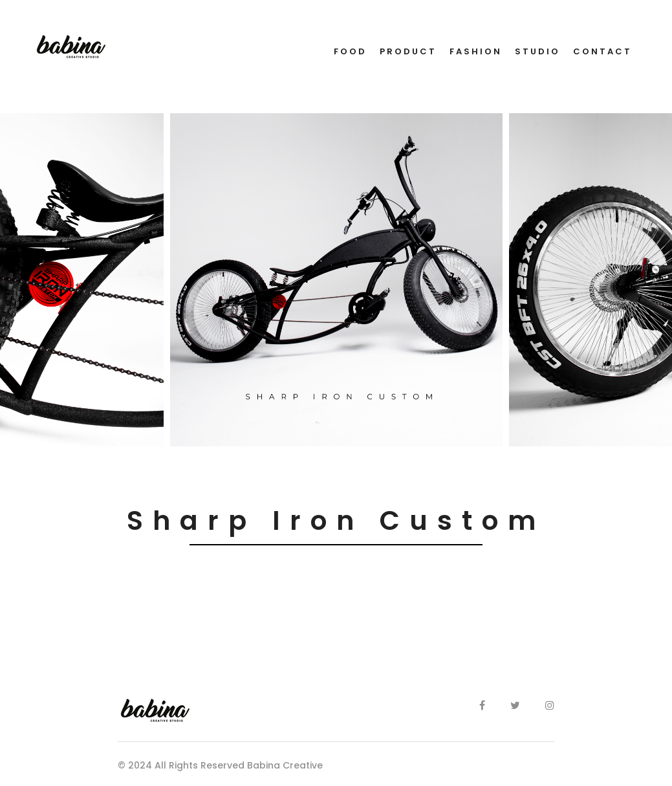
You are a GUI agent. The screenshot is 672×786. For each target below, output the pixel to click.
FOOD (350, 51)
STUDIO (537, 51)
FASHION (476, 51)
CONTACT (602, 51)
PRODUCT (408, 51)
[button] (7, 455)
